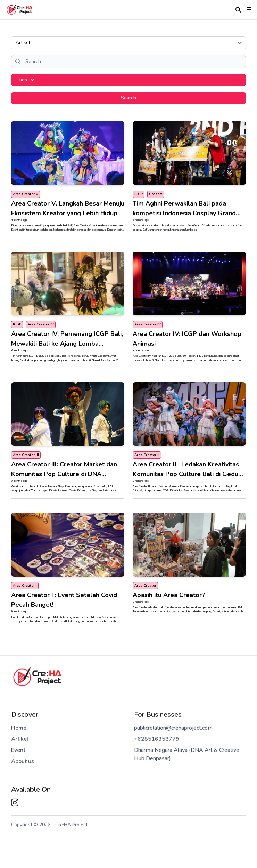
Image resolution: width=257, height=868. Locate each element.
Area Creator (145, 586)
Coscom (156, 194)
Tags (25, 80)
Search (128, 98)
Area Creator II (147, 455)
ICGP (139, 194)
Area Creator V (26, 194)
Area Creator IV (41, 324)
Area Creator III (26, 455)
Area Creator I (25, 586)
